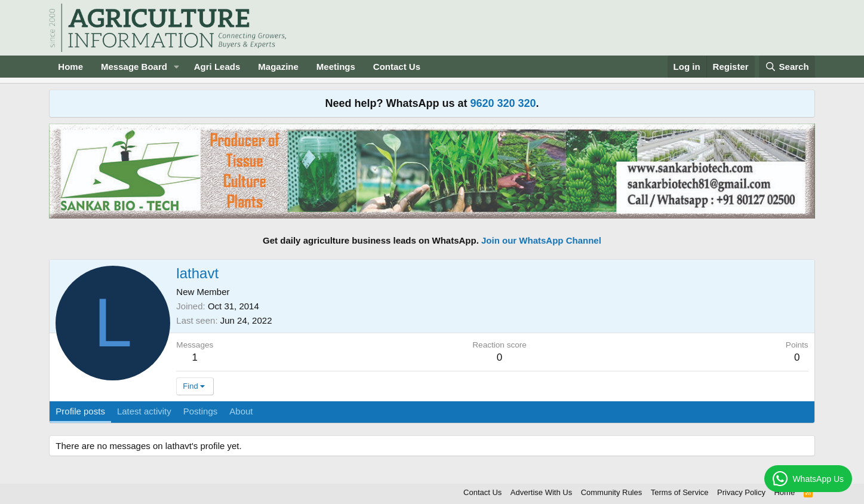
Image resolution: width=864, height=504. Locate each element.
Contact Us (397, 67)
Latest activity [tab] (144, 411)
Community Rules (612, 492)
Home (70, 67)
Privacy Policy (741, 492)
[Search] (787, 67)
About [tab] (241, 411)
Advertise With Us (541, 492)
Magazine (278, 67)
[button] (177, 67)
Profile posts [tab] (80, 411)
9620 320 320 (503, 103)
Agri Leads (217, 67)
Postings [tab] (201, 411)
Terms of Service (680, 492)
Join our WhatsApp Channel (541, 240)
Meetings (336, 67)
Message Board (134, 67)
